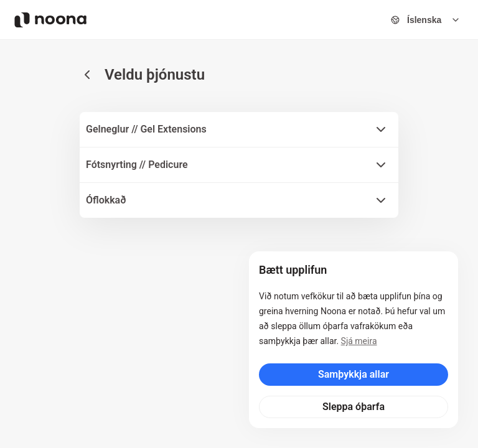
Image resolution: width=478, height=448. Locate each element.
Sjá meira (359, 341)
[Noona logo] (50, 20)
